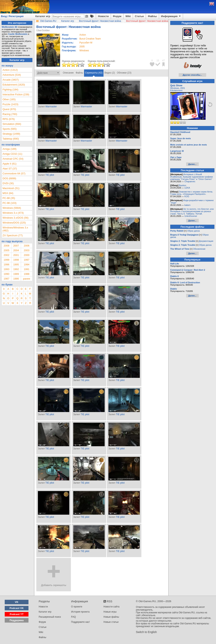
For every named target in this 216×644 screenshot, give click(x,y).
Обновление (199, 249)
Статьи (139, 16)
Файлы (152, 16)
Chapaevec (190, 181)
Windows (175, 88)
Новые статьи (111, 622)
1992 (16, 269)
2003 (27, 250)
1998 (16, 260)
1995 (16, 264)
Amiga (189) (10, 149)
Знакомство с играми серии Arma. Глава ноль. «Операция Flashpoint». (192, 193)
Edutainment (176, 90)
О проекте (77, 607)
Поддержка (17, 620)
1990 (6, 274)
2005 (82, 47)
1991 (27, 269)
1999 (6, 260)
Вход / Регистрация (12, 16)
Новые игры (110, 612)
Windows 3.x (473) (13, 213)
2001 (16, 255)
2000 (27, 255)
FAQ (73, 617)
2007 (16, 246)
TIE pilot (50, 175)
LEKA (187, 188)
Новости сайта (111, 607)
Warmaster (51, 107)
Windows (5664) (12, 208)
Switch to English (146, 632)
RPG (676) (9, 119)
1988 (27, 274)
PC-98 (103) (10, 203)
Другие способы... (192, 75)
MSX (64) (8, 193)
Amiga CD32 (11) (12, 154)
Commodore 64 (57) (14, 173)
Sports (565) (10, 129)
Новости (103, 16)
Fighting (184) (10, 90)
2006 (27, 246)
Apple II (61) (10, 164)
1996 (6, 264)
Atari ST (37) (10, 169)
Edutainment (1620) (14, 85)
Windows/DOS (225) (14, 223)
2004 (16, 250)
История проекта (80, 612)
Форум (117, 16)
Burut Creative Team (90, 39)
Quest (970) (9, 109)
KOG (187, 196)
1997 (27, 260)
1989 (16, 274)
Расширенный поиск (50, 617)
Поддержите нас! (80, 622)
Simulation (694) (12, 124)
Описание (68, 73)
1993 (6, 269)
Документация (206, 241)
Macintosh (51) (11, 188)
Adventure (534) (12, 75)
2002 (6, 255)
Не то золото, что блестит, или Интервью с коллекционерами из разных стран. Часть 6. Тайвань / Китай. (192, 211)
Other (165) (9, 99)
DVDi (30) (8, 183)
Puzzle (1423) (10, 104)
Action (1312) (10, 70)
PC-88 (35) (9, 198)
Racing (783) (10, 114)
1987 (6, 279)
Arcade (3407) (11, 80)
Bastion (183, 185)
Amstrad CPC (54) (13, 159)
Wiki (128, 16)
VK (17, 602)
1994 (27, 264)
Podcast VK (16, 608)
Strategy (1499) (11, 134)
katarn (187, 205)
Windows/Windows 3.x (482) (15, 229)
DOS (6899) (9, 178)
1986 (16, 279)
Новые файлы (111, 617)
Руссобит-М (86, 43)
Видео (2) (110, 73)
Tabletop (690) (11, 139)
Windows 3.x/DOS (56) (16, 218)
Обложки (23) (124, 73)
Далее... (192, 164)
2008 (6, 246)
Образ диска (193, 231)
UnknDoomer (191, 216)
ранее (27, 279)
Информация (171, 16)
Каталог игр (43, 16)
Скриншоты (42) (94, 73)
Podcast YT (17, 614)
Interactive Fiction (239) (16, 94)
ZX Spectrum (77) (13, 235)
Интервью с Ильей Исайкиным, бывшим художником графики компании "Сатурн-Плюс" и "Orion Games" (192, 177)
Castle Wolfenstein (18, 34)
